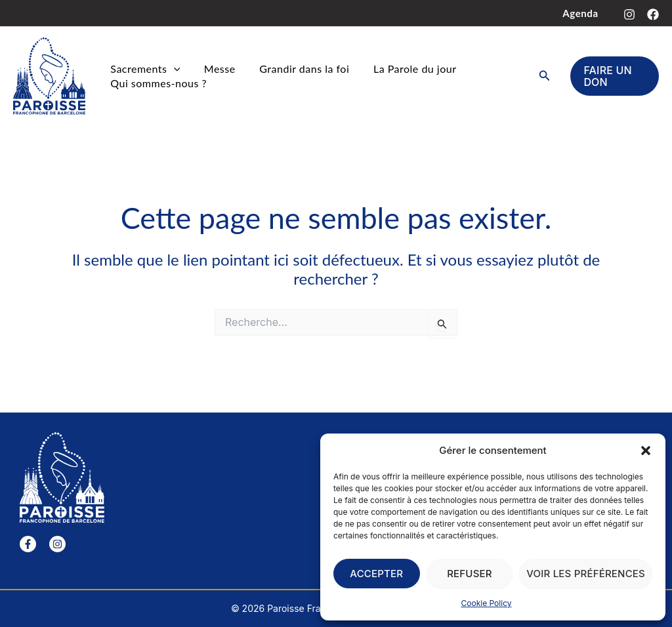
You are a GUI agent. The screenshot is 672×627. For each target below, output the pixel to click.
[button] (646, 451)
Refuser (470, 574)
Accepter (376, 574)
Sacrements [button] (143, 69)
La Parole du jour (400, 69)
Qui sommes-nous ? (157, 83)
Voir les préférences (586, 574)
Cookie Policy (487, 603)
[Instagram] (629, 14)
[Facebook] (653, 14)
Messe (213, 69)
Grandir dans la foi (294, 69)
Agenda (583, 13)
